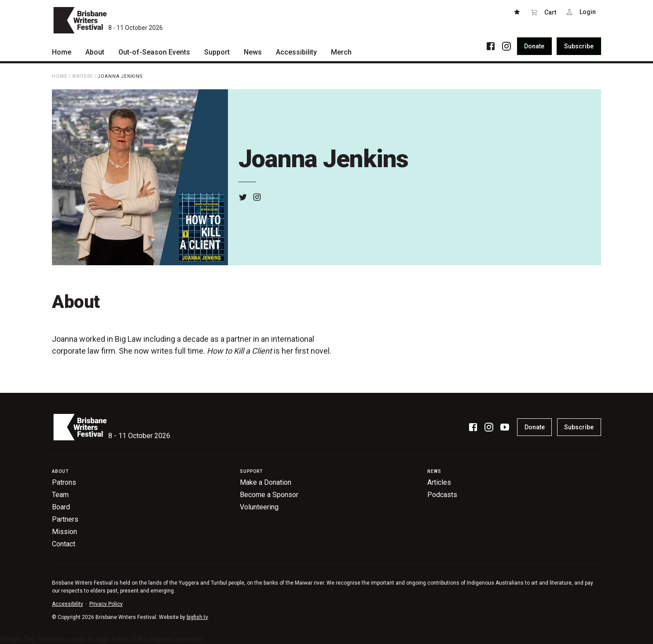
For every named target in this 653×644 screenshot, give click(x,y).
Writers (83, 76)
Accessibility (68, 604)
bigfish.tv (197, 617)
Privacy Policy (106, 604)
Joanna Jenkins (120, 76)
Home (60, 76)
